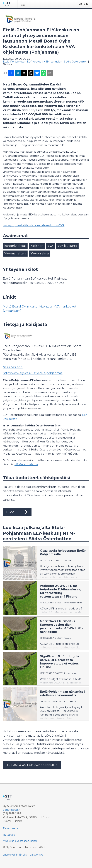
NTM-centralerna (26, 464)
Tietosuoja (9, 835)
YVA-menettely (15, 253)
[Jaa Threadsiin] (31, 73)
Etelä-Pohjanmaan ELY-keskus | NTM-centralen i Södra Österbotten (45, 62)
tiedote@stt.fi (12, 810)
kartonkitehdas (15, 246)
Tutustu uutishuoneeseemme (32, 765)
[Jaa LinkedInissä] (18, 73)
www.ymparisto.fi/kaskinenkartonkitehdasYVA (34, 225)
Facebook (9, 828)
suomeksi (9, 855)
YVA (50, 246)
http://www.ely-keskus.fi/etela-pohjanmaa (33, 373)
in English (22, 855)
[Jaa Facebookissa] (11, 73)
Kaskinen (37, 246)
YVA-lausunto (67, 246)
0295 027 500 (13, 367)
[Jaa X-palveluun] (24, 73)
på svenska (37, 855)
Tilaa (17, 512)
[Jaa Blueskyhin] (37, 73)
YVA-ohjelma (40, 253)
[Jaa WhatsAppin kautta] (43, 73)
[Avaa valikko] (24, 4)
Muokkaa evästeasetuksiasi (20, 841)
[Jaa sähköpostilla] (50, 73)
